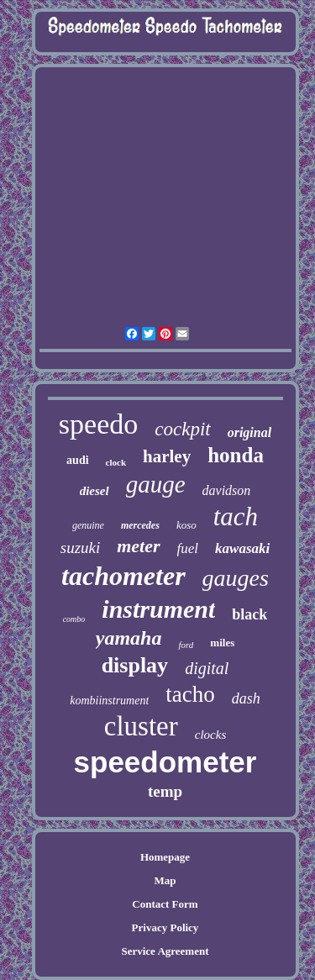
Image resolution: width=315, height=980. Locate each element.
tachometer (123, 576)
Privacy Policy (165, 927)
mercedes (140, 525)
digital (207, 668)
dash (246, 698)
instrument (158, 609)
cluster (141, 726)
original (249, 432)
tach (236, 516)
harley (167, 456)
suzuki (81, 548)
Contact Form (165, 904)
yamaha (129, 638)
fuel (188, 548)
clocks (210, 735)
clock (116, 462)
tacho (190, 694)
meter (138, 546)
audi (77, 460)
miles (222, 643)
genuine (88, 525)
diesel (94, 491)
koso (186, 525)
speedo (98, 424)
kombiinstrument (109, 701)
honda (236, 455)
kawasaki (242, 548)
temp (165, 791)
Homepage (165, 857)
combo (74, 619)
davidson (227, 490)
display (135, 665)
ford (186, 645)
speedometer (165, 762)
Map (165, 880)
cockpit (182, 429)
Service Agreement (165, 951)
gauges (236, 578)
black (249, 614)
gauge (156, 484)
